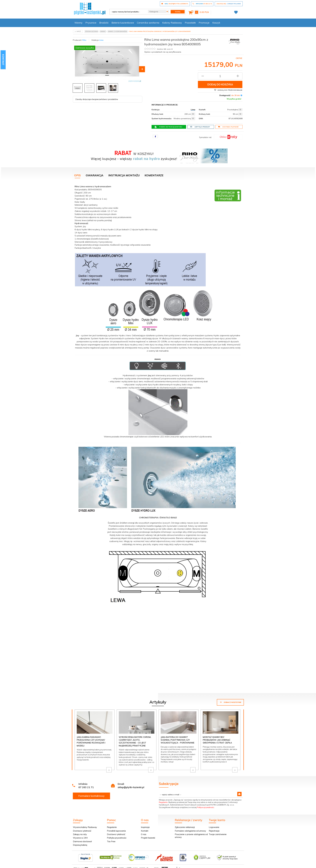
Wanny (78, 23)
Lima (101, 40)
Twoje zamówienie (218, 834)
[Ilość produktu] (220, 76)
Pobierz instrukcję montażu (168, 127)
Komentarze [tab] (154, 175)
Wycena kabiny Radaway (85, 827)
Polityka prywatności (117, 838)
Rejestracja (214, 831)
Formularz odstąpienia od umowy (190, 831)
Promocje (204, 23)
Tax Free (111, 841)
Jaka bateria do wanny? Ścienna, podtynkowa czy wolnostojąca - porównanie (178, 740)
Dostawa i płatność (228, 127)
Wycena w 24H (80, 838)
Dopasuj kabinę (80, 845)
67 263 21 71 (86, 787)
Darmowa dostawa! (82, 841)
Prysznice (91, 23)
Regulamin (163, 802)
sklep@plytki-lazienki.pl (131, 787)
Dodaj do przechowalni (228, 90)
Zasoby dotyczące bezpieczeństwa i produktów (97, 99)
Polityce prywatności (205, 807)
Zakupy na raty (80, 834)
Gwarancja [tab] (95, 175)
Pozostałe (190, 23)
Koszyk (216, 23)
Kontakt (145, 831)
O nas (144, 834)
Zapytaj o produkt (200, 127)
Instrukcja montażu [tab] (124, 175)
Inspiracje (145, 827)
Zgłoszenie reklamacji (185, 827)
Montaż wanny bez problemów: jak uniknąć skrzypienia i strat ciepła (217, 740)
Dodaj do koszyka (220, 84)
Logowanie (214, 827)
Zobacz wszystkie (230, 702)
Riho (84, 40)
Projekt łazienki (148, 838)
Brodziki (104, 23)
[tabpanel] (158, 396)
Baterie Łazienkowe (123, 23)
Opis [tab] (77, 175)
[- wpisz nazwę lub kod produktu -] (128, 12)
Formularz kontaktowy (91, 796)
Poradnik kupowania (116, 831)
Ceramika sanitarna (148, 23)
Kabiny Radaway (172, 23)
